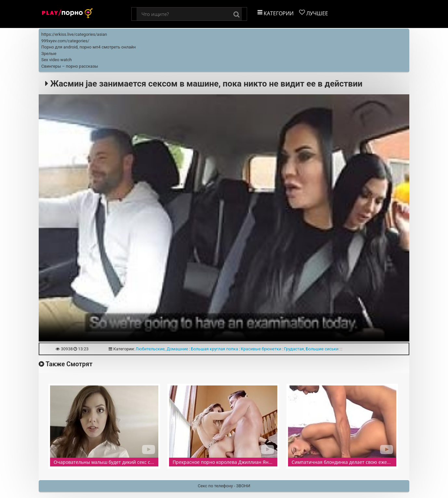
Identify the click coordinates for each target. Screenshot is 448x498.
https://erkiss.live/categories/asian (74, 34)
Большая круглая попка (214, 349)
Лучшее (314, 13)
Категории (276, 13)
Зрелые (49, 54)
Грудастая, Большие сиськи (311, 349)
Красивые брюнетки (261, 349)
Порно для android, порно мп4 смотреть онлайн (89, 47)
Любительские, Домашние (162, 349)
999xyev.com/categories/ (65, 41)
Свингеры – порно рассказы (70, 66)
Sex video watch (57, 60)
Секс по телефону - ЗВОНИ (224, 486)
